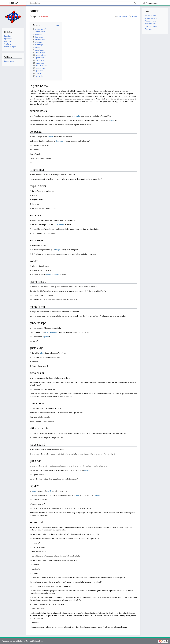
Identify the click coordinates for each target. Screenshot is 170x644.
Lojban (14, 3)
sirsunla (77, 116)
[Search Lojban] (83, 3)
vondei (57, 275)
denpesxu (59, 141)
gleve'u (87, 470)
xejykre (76, 495)
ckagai (98, 495)
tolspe (42, 353)
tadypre (34, 491)
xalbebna (60, 225)
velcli (49, 491)
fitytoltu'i (55, 332)
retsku (51, 137)
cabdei (49, 275)
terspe (58, 250)
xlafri (112, 120)
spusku (46, 337)
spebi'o (48, 332)
